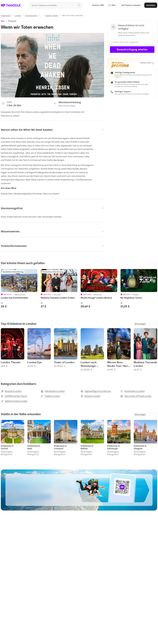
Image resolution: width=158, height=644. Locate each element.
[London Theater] (52, 15)
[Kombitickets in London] (133, 391)
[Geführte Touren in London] (14, 401)
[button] (112, 5)
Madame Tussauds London (145, 364)
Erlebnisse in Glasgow (140, 447)
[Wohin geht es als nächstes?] (56, 5)
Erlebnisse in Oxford (7, 447)
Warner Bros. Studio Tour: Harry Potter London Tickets (118, 364)
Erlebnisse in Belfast (87, 447)
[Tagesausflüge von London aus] (96, 391)
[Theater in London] (50, 396)
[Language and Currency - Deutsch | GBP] (98, 5)
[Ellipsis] (41, 16)
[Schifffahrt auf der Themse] (14, 396)
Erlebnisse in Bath (34, 447)
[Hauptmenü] (6, 15)
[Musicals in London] (11, 391)
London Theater (11, 362)
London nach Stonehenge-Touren (89, 364)
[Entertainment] (31, 15)
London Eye (35, 362)
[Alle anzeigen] (140, 323)
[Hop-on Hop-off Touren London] (136, 396)
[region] (19, 281)
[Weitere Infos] (147, 63)
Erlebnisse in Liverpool (60, 447)
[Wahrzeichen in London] (53, 391)
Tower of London (64, 362)
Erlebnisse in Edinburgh (114, 447)
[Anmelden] (151, 5)
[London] (18, 15)
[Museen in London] (91, 396)
